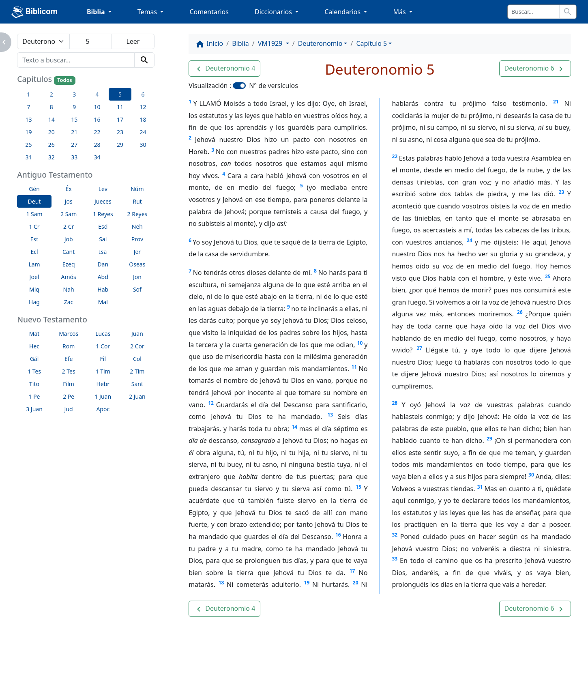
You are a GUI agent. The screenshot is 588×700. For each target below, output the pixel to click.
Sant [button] (137, 384)
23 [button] (120, 132)
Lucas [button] (103, 334)
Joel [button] (34, 277)
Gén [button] (34, 189)
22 (395, 156)
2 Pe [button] (69, 396)
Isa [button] (103, 252)
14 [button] (52, 119)
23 (561, 192)
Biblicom (34, 12)
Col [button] (137, 359)
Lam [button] (34, 264)
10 (360, 343)
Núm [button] (137, 189)
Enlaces (48, 680)
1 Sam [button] (34, 214)
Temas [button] (148, 12)
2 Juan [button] (137, 396)
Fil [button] (103, 359)
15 (358, 487)
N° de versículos (274, 86)
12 (211, 403)
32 (395, 535)
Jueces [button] (103, 201)
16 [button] (97, 119)
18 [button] (143, 119)
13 (330, 415)
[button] (224, 69)
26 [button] (52, 145)
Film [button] (69, 384)
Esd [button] (103, 227)
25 (548, 276)
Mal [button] (103, 302)
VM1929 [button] (271, 43)
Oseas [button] (137, 264)
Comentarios (209, 12)
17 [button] (120, 119)
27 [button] (74, 145)
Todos (64, 80)
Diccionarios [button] (274, 12)
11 (354, 367)
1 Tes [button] (34, 371)
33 (395, 559)
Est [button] (34, 239)
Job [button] (69, 239)
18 (221, 583)
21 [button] (74, 132)
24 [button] (143, 132)
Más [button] (400, 12)
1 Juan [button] (103, 396)
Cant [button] (69, 252)
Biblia (240, 43)
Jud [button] (69, 409)
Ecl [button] (34, 252)
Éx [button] (69, 189)
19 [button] (28, 132)
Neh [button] (137, 227)
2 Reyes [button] (137, 214)
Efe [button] (69, 359)
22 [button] (97, 132)
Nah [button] (69, 289)
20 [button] (52, 132)
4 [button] (97, 94)
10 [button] (97, 107)
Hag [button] (34, 302)
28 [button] (97, 145)
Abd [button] (103, 277)
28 (395, 403)
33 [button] (74, 157)
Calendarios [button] (343, 12)
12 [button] (143, 107)
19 (307, 583)
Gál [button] (34, 359)
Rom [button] (69, 346)
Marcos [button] (69, 334)
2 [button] (52, 94)
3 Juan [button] (34, 409)
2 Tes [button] (69, 371)
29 (489, 439)
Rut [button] (137, 201)
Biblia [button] (97, 12)
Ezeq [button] (69, 264)
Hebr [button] (103, 384)
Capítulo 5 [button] (371, 43)
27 (419, 348)
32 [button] (52, 157)
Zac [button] (69, 302)
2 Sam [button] (69, 214)
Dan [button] (103, 264)
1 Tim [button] (103, 371)
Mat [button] (34, 334)
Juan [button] (137, 334)
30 (531, 475)
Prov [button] (137, 239)
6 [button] (143, 94)
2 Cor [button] (137, 346)
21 (556, 102)
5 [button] (120, 94)
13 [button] (28, 119)
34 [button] (97, 157)
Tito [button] (34, 384)
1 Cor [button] (103, 346)
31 (480, 487)
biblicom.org (62, 694)
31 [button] (28, 157)
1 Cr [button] (34, 227)
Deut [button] (34, 201)
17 (352, 571)
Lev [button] (103, 189)
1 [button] (28, 94)
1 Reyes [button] (103, 214)
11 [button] (120, 107)
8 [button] (52, 107)
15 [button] (74, 119)
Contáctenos (147, 680)
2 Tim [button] (137, 371)
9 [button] (74, 107)
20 (356, 583)
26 (520, 312)
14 (294, 427)
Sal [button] (103, 239)
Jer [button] (137, 252)
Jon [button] (137, 277)
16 (338, 535)
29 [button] (120, 145)
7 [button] (28, 107)
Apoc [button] (103, 409)
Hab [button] (103, 289)
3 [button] (74, 94)
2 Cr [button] (69, 227)
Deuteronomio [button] (320, 43)
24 (470, 240)
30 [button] (143, 145)
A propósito (94, 680)
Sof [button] (137, 289)
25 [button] (28, 145)
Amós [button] (69, 277)
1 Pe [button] (34, 396)
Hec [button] (34, 346)
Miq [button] (34, 289)
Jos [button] (69, 201)
